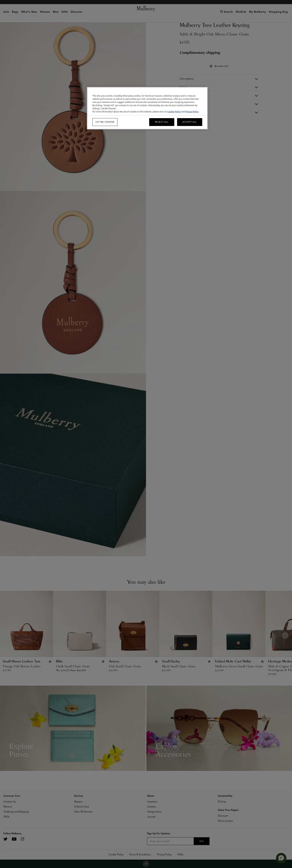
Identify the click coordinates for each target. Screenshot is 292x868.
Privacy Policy (192, 112)
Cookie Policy (174, 112)
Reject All (162, 122)
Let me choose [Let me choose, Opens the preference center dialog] (105, 122)
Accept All (190, 122)
